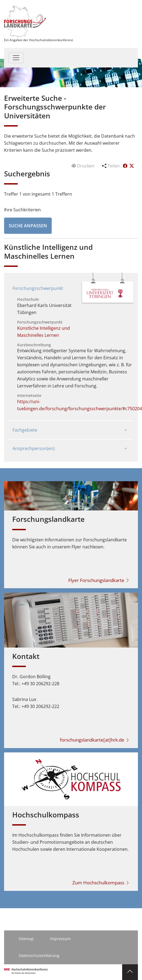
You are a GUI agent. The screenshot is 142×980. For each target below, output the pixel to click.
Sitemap (26, 939)
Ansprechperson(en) (34, 448)
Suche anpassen (28, 226)
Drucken (84, 166)
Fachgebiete (25, 430)
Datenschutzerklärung (39, 955)
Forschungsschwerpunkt (38, 288)
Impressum (60, 939)
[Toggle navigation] (16, 58)
